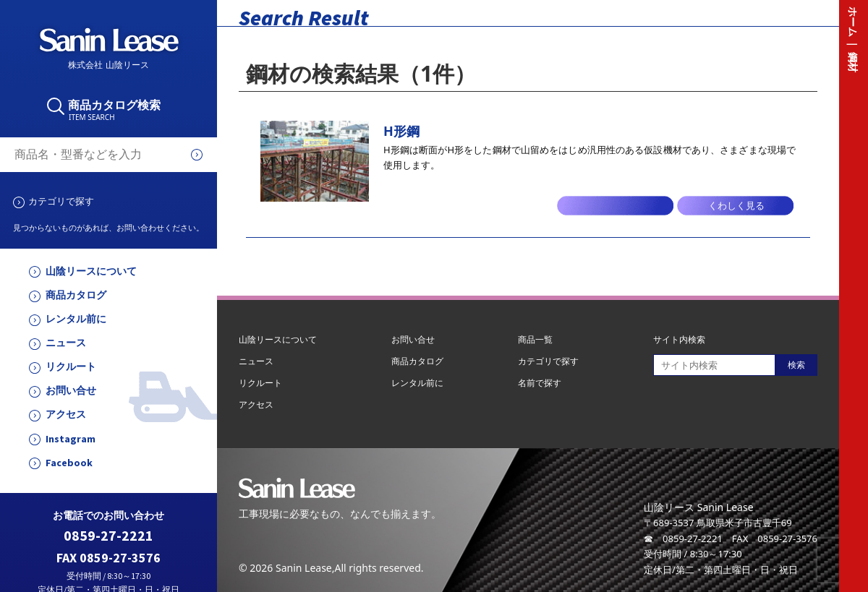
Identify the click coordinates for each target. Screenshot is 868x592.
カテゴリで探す (61, 201)
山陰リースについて (91, 271)
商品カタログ (76, 295)
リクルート (71, 367)
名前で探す (540, 383)
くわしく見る (736, 206)
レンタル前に (76, 319)
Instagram (71, 439)
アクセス (66, 415)
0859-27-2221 (109, 536)
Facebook (69, 463)
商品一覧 (535, 339)
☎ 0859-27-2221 (683, 539)
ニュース (66, 343)
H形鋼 (401, 131)
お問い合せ (71, 391)
